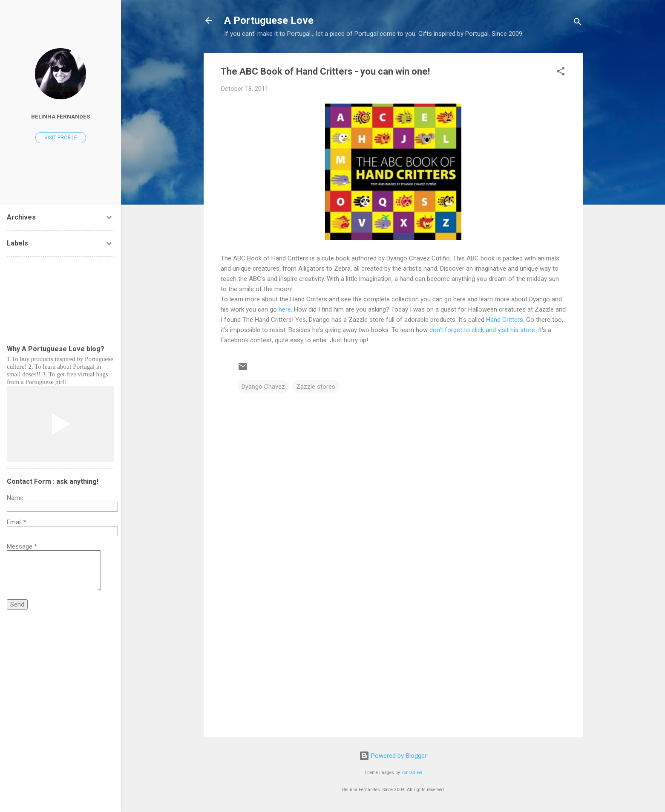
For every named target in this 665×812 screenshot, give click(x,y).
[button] (561, 73)
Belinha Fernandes (60, 116)
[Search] (578, 23)
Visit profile (61, 138)
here (285, 309)
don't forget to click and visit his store (482, 330)
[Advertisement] (393, 658)
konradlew (412, 773)
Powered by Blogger (393, 756)
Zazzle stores (316, 387)
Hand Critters (505, 320)
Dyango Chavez (263, 387)
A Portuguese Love (269, 20)
